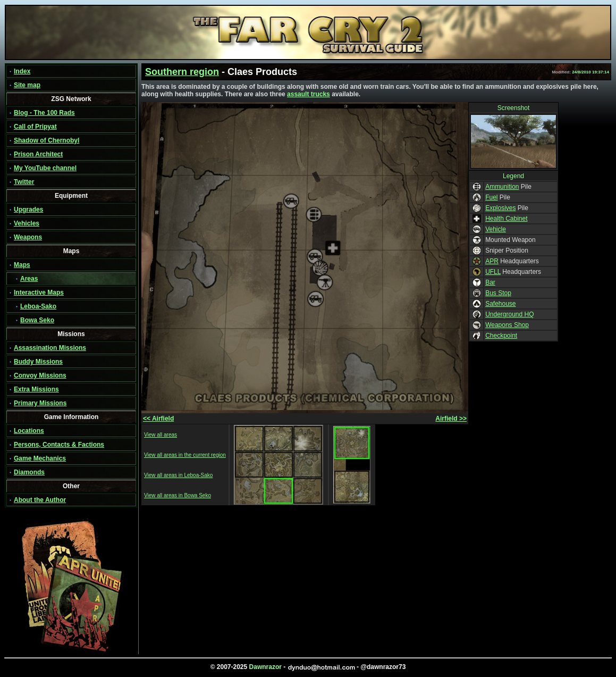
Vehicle (496, 229)
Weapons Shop (507, 325)
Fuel (491, 197)
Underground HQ (509, 314)
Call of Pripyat (35, 127)
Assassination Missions (50, 348)
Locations (29, 431)
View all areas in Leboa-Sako (178, 475)
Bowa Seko (37, 320)
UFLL (493, 272)
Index (22, 71)
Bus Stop (498, 293)
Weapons (28, 237)
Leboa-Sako (38, 306)
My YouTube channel (45, 168)
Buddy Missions (38, 362)
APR (492, 261)
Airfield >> (451, 419)
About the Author (40, 500)
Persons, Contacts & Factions (59, 445)
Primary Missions (40, 403)
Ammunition (502, 187)
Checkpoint (501, 336)
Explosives (500, 208)
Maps (22, 265)
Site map (27, 85)
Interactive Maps (39, 292)
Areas (29, 279)
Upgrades (28, 210)
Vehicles (27, 223)
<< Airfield (158, 419)
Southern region (182, 72)
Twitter (24, 182)
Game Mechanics (40, 458)
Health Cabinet (506, 219)
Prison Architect (38, 154)
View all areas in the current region (185, 455)
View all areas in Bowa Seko (178, 495)
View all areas (161, 435)
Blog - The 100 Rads (44, 113)
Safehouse (500, 304)
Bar (490, 282)
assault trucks (309, 94)
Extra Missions (36, 389)
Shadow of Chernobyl (47, 140)
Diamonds (29, 472)
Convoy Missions (40, 375)
